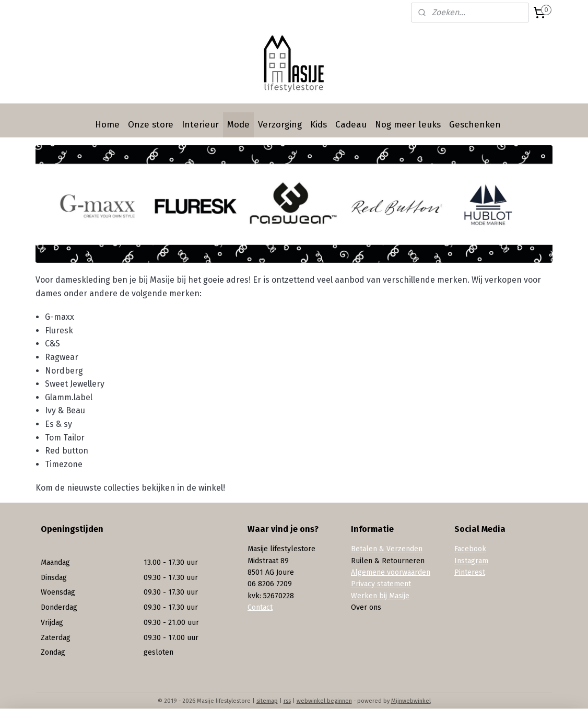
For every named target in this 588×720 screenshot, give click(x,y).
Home (107, 125)
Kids (319, 125)
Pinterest (470, 572)
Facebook (470, 549)
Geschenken (475, 125)
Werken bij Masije (380, 596)
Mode (238, 125)
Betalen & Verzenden (387, 549)
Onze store (151, 125)
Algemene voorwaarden (391, 572)
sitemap (267, 701)
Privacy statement (381, 584)
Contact (260, 607)
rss (287, 701)
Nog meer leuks (408, 125)
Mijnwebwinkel (411, 701)
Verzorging (280, 125)
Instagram (471, 561)
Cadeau (351, 125)
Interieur (200, 125)
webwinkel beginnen (324, 701)
